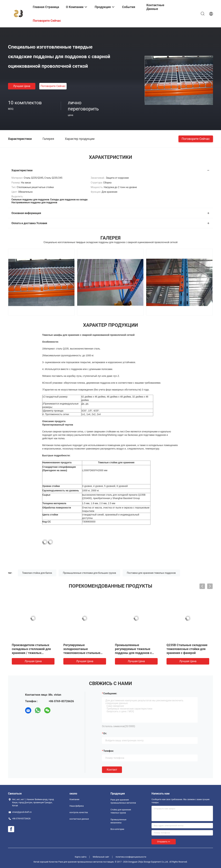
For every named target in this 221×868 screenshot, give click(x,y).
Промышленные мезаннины (118, 821)
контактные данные (79, 819)
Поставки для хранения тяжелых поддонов (151, 573)
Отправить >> (164, 842)
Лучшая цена (22, 86)
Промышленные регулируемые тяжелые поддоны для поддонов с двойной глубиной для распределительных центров (136, 653)
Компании (74, 799)
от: (105, 733)
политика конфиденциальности (131, 857)
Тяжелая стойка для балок (37, 573)
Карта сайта (81, 857)
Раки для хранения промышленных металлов (123, 801)
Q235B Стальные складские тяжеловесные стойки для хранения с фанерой (187, 649)
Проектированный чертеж (58, 425)
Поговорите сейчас (53, 86)
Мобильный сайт (101, 857)
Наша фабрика (77, 806)
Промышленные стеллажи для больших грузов (89, 573)
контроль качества (79, 812)
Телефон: (109, 751)
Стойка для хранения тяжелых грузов (121, 811)
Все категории (117, 829)
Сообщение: (110, 693)
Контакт (112, 770)
